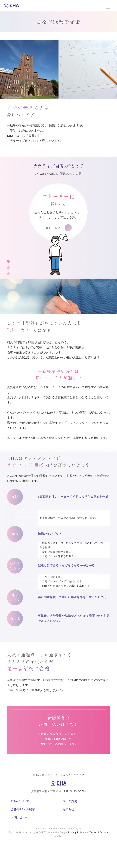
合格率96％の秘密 (23, 809)
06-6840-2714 (78, 791)
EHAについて (20, 801)
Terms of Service (99, 832)
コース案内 (70, 801)
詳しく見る (58, 228)
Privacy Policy (76, 832)
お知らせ (68, 809)
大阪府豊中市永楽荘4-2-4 (46, 791)
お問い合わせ (20, 817)
